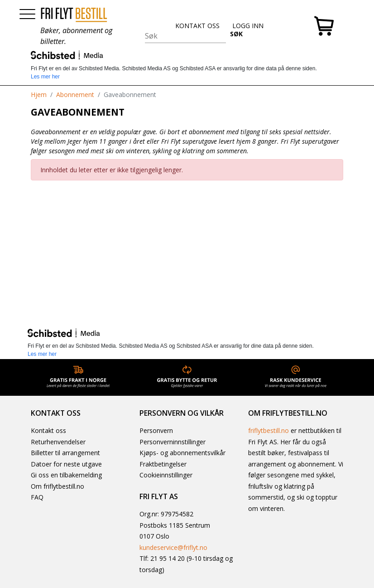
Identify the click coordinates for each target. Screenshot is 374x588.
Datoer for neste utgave (66, 464)
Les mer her (45, 77)
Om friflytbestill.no (58, 486)
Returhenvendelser (58, 442)
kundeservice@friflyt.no (173, 547)
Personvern (156, 430)
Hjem (39, 95)
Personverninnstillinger (173, 442)
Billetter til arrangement (65, 453)
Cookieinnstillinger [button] (166, 475)
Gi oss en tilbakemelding (66, 475)
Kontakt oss (48, 430)
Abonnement (75, 95)
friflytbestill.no (269, 430)
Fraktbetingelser (163, 464)
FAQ (37, 497)
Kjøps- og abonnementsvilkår (182, 453)
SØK (236, 34)
